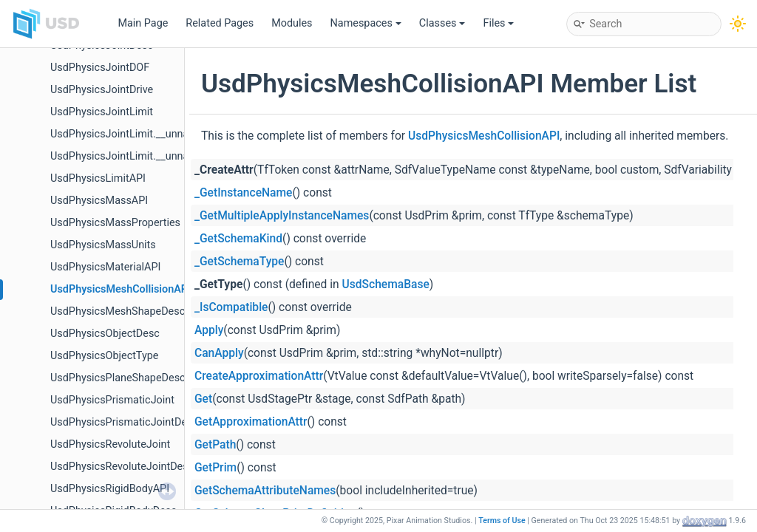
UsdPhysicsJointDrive (102, 90)
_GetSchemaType (239, 262)
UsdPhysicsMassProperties (115, 223)
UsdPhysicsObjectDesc (105, 334)
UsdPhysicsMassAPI (99, 201)
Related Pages (220, 23)
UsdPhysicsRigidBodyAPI (110, 489)
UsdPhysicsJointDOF (100, 68)
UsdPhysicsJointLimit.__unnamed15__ (141, 156)
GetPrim (215, 468)
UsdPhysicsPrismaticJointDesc (124, 422)
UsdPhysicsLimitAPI (98, 178)
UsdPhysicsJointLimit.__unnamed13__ (141, 134)
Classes (442, 23)
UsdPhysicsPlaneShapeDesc (118, 378)
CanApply (219, 353)
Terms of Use (502, 521)
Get (203, 399)
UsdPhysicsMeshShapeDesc (118, 311)
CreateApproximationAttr (259, 376)
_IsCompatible (231, 307)
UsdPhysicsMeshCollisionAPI (120, 289)
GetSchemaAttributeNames (265, 491)
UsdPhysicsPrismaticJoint (112, 400)
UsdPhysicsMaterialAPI (105, 267)
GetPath (215, 445)
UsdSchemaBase (386, 284)
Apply (209, 330)
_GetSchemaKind (238, 239)
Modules (292, 23)
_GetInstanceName (243, 193)
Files (498, 23)
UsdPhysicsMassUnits (103, 245)
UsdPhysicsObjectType (104, 356)
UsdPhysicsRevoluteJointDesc (122, 467)
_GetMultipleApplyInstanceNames (282, 216)
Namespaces (366, 23)
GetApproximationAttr (251, 422)
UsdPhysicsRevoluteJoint (110, 444)
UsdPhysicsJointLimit (102, 112)
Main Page (143, 23)
